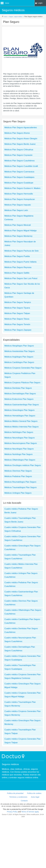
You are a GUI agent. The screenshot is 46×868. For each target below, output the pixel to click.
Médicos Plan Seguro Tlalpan (17, 313)
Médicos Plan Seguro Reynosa (18, 267)
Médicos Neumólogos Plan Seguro (20, 438)
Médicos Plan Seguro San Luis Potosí (21, 278)
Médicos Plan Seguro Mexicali (18, 225)
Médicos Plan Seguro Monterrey (18, 236)
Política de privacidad (15, 793)
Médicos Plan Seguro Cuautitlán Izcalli (21, 166)
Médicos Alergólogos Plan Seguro (19, 346)
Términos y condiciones (18, 797)
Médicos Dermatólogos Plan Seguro (20, 394)
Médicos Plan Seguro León (16, 210)
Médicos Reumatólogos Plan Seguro (20, 482)
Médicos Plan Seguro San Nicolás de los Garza (22, 286)
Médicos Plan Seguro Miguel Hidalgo (20, 231)
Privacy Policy (12, 812)
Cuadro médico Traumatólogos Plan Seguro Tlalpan (20, 732)
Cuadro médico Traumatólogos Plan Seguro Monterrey (20, 704)
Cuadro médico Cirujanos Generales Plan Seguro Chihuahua (23, 529)
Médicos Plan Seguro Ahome (17, 133)
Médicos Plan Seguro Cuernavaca (19, 172)
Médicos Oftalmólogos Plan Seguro (20, 460)
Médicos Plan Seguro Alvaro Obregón (21, 139)
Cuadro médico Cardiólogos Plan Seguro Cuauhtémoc (22, 621)
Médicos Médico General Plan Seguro (21, 421)
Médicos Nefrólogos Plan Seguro (19, 432)
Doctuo (13, 756)
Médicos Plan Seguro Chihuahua (19, 150)
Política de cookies (34, 793)
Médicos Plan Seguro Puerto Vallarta (20, 262)
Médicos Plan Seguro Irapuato (18, 205)
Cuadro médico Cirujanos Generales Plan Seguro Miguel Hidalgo (23, 695)
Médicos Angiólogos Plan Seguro (19, 357)
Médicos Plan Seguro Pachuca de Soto (21, 251)
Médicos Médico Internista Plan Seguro (21, 427)
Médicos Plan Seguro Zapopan (18, 330)
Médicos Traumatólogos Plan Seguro (20, 487)
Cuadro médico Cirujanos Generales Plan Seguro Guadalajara (23, 658)
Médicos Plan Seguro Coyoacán (18, 155)
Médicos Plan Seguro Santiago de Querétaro (19, 295)
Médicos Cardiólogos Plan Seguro (19, 362)
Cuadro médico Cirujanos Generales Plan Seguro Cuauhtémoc (23, 538)
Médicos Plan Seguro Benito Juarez (20, 144)
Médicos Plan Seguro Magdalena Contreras (19, 218)
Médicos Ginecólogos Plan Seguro (19, 410)
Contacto (24, 801)
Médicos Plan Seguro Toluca (17, 319)
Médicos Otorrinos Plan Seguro (18, 471)
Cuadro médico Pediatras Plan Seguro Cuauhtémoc (21, 584)
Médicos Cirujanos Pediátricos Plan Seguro (20, 375)
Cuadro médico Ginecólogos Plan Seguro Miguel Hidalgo (22, 686)
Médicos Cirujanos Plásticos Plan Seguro (22, 383)
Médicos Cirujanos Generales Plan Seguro (23, 368)
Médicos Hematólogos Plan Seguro (20, 416)
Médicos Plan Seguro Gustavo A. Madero (22, 188)
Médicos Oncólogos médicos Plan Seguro (23, 465)
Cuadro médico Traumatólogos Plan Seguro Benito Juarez (20, 520)
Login (40, 3)
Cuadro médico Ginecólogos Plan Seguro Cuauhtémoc (22, 548)
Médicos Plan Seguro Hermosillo (19, 194)
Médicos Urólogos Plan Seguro (18, 493)
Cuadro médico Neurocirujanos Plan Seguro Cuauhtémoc (20, 640)
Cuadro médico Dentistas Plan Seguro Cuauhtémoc (21, 630)
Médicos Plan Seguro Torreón (17, 324)
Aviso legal (35, 797)
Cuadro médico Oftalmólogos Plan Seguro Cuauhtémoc (23, 612)
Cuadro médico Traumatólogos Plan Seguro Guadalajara (20, 667)
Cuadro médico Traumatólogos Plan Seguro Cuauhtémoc (20, 557)
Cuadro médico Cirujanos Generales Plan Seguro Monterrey (23, 713)
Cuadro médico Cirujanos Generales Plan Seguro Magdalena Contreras (23, 676)
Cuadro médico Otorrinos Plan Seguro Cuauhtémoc (21, 603)
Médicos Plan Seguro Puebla (17, 256)
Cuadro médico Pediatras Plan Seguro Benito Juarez (21, 511)
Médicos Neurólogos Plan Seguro (19, 449)
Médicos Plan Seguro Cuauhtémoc (20, 161)
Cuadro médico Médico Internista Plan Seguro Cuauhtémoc (21, 566)
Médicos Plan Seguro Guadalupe (19, 183)
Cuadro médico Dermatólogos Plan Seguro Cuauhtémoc (20, 649)
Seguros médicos (10, 764)
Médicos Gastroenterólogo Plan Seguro (22, 405)
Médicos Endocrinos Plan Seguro (19, 399)
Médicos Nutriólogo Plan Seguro (18, 454)
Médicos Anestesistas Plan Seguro (20, 351)
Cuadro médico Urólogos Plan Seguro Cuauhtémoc (21, 575)
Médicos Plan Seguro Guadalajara (19, 177)
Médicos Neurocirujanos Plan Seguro (21, 443)
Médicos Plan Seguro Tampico (18, 302)
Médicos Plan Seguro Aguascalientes (21, 128)
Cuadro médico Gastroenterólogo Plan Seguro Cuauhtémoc (21, 594)
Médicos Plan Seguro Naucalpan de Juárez (20, 243)
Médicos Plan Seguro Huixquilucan (20, 199)
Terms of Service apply (30, 812)
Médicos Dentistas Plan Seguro (18, 388)
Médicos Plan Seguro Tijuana (17, 308)
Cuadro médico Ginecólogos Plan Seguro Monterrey (22, 722)
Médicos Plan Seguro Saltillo (17, 273)
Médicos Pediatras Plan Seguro (18, 476)
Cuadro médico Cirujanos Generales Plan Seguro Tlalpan (23, 741)
